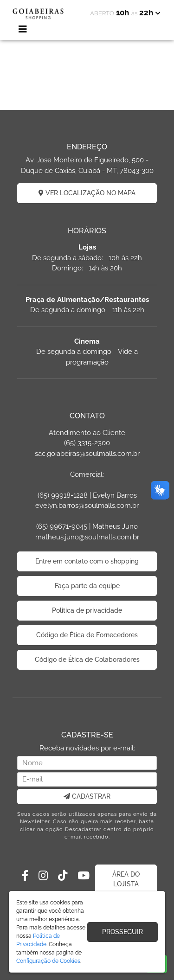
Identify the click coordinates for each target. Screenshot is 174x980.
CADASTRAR (87, 796)
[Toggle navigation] (23, 29)
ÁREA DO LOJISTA (126, 879)
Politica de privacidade (87, 610)
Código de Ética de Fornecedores (87, 635)
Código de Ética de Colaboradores (87, 660)
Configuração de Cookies (48, 961)
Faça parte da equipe (87, 586)
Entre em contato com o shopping (87, 561)
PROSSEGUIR (122, 932)
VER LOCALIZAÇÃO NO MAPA (87, 193)
